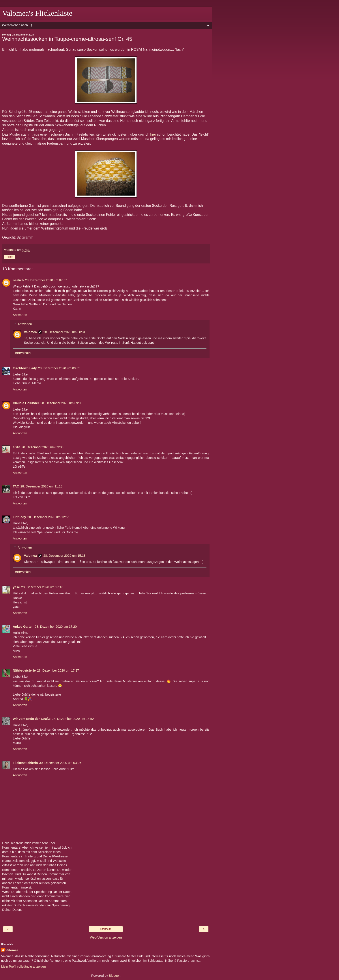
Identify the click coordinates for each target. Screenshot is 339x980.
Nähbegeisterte (24, 670)
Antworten (20, 315)
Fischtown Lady (25, 368)
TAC (16, 486)
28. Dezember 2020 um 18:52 (73, 719)
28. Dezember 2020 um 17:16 (42, 587)
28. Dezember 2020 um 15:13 (64, 556)
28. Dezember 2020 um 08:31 (64, 332)
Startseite (106, 929)
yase (16, 587)
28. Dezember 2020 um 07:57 (46, 280)
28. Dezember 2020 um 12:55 (48, 517)
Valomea (30, 332)
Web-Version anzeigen (106, 937)
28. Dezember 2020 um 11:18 (41, 486)
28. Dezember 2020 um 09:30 (42, 447)
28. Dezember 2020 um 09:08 (61, 403)
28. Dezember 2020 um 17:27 (58, 670)
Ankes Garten (23, 627)
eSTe (16, 447)
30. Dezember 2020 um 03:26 (60, 763)
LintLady (19, 517)
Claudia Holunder (26, 403)
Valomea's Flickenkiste (37, 13)
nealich (18, 280)
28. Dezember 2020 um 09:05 (59, 368)
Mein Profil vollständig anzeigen (23, 967)
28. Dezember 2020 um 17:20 (56, 627)
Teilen (10, 257)
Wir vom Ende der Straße (32, 719)
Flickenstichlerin (25, 763)
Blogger (114, 976)
